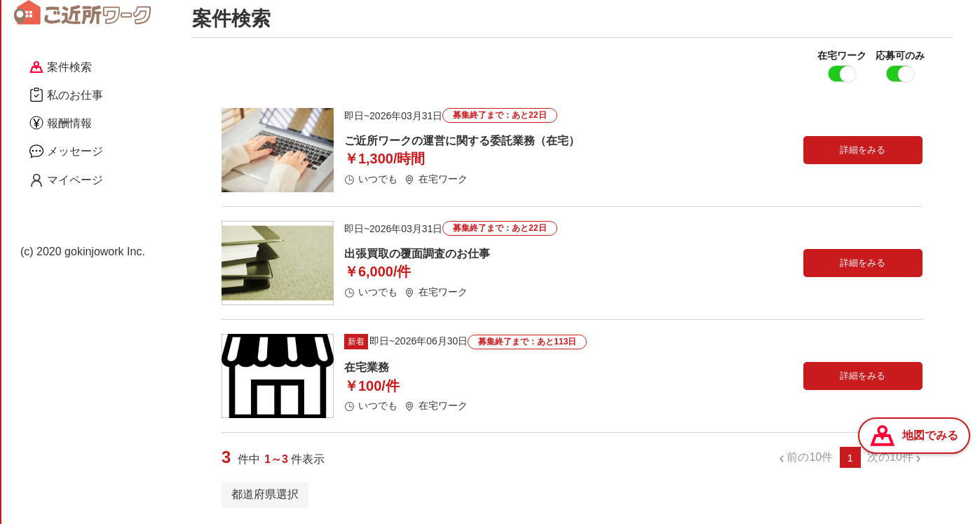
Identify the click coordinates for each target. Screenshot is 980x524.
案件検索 (61, 67)
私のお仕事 (66, 95)
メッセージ (66, 151)
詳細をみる (863, 150)
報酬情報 (61, 123)
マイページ (66, 180)
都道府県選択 (265, 495)
